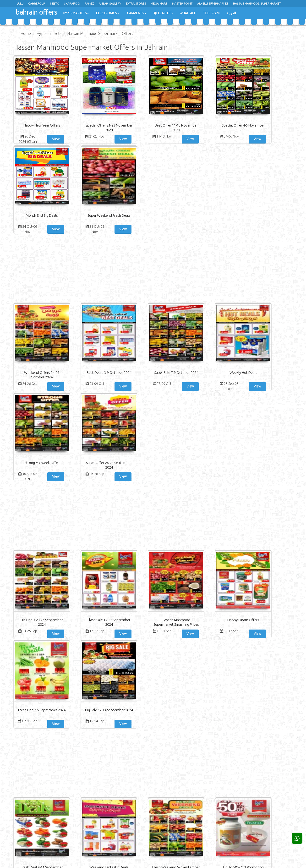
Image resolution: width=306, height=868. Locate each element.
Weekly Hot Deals (176, 282)
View (49, 139)
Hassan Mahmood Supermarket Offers (100, 33)
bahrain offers (36, 12)
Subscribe (258, 776)
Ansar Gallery (110, 3)
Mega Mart (159, 3)
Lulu (20, 3)
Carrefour (37, 3)
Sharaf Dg (72, 3)
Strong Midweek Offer (223, 282)
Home (26, 33)
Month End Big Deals (223, 125)
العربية (231, 13)
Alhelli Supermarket (213, 3)
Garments (137, 13)
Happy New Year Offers (37, 125)
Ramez (89, 3)
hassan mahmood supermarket (257, 3)
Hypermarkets (76, 13)
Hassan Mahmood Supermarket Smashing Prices (130, 444)
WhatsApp (188, 13)
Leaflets (163, 13)
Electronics (108, 13)
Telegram (211, 13)
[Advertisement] (153, 179)
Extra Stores (136, 3)
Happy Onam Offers (176, 440)
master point (182, 3)
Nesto (55, 3)
